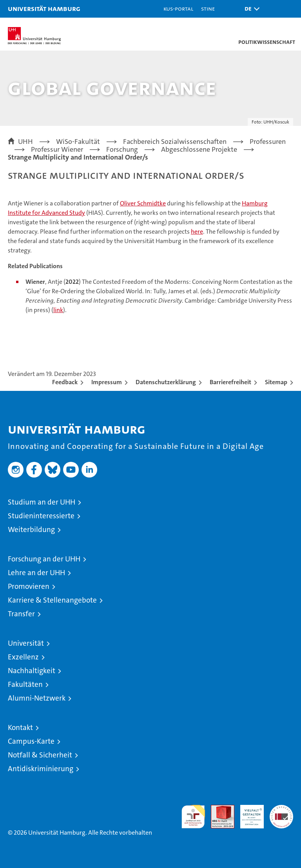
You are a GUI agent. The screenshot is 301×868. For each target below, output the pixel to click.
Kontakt (20, 727)
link (58, 310)
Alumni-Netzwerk (37, 698)
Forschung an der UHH (44, 559)
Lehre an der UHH (36, 573)
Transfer (21, 614)
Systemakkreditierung (281, 809)
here (197, 232)
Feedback (65, 382)
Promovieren (29, 586)
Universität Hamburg (44, 8)
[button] (250, 9)
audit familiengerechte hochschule (193, 817)
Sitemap (276, 382)
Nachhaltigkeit (32, 671)
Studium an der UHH (42, 502)
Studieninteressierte (41, 516)
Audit (218, 809)
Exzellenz (23, 657)
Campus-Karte (31, 741)
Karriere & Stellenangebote (52, 600)
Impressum (107, 382)
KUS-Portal (178, 8)
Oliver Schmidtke (143, 203)
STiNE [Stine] (208, 8)
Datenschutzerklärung (166, 382)
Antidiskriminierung (41, 769)
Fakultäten (25, 684)
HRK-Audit (248, 813)
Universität (26, 643)
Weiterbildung (31, 529)
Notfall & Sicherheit (40, 755)
